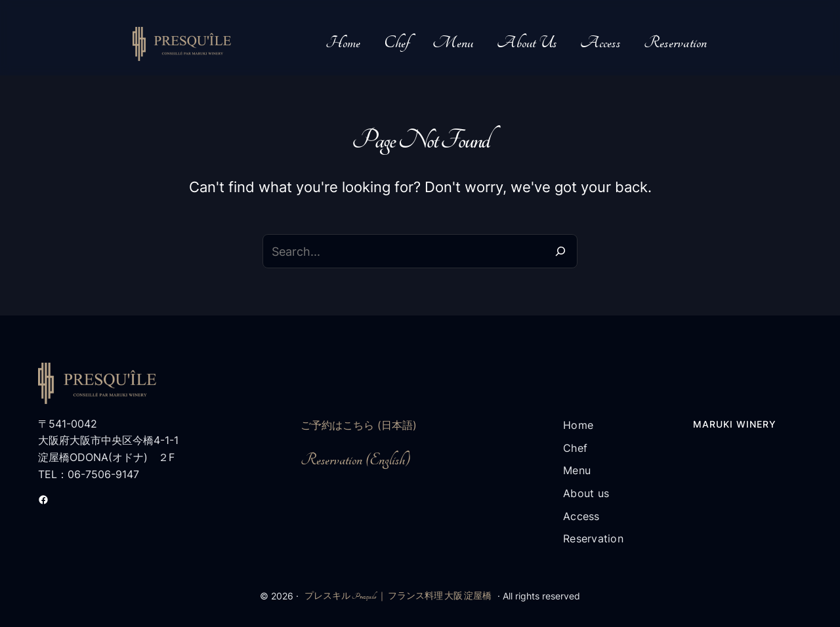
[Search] (560, 251)
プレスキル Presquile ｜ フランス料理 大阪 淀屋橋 (398, 596)
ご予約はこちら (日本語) (359, 425)
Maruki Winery (735, 424)
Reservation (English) (355, 460)
